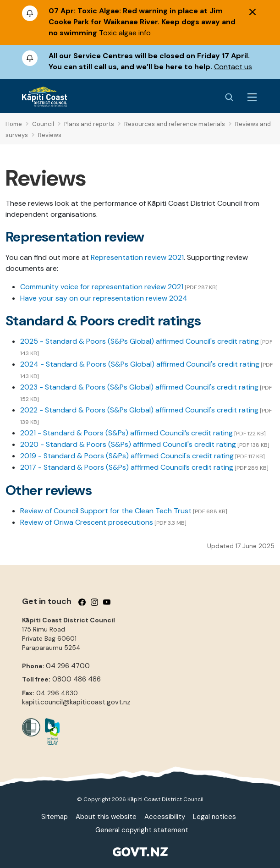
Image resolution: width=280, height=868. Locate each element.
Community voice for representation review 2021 (102, 287)
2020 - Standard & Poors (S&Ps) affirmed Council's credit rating (128, 444)
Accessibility (165, 817)
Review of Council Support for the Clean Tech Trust (106, 511)
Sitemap (55, 817)
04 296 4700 (68, 666)
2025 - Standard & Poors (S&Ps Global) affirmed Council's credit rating (140, 341)
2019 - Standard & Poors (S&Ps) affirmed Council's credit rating (127, 456)
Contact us (233, 67)
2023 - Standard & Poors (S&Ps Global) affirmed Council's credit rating (139, 387)
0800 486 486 (77, 679)
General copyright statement (142, 830)
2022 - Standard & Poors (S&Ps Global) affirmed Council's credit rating (139, 410)
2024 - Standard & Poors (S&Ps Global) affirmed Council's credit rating (140, 364)
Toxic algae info (125, 33)
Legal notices (214, 817)
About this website (106, 817)
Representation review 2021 (137, 257)
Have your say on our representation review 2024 (104, 298)
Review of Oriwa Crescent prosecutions (87, 522)
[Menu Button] (252, 97)
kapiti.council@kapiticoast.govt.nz (76, 702)
